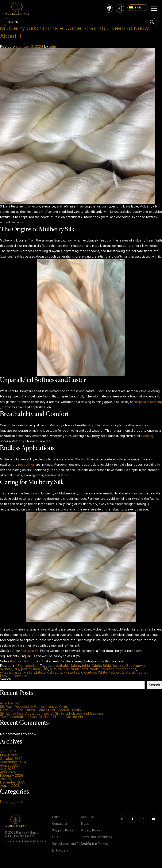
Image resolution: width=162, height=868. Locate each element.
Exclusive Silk (30, 652)
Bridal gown (135, 667)
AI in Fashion (10, 704)
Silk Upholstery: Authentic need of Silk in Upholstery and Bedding (51, 714)
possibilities (26, 465)
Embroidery (60, 851)
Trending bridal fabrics (118, 670)
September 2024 (13, 763)
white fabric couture (80, 674)
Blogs (85, 824)
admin (54, 48)
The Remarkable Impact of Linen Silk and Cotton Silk (42, 718)
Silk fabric (72, 670)
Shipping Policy (63, 831)
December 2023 (13, 783)
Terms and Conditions (96, 838)
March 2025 (10, 756)
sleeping (147, 437)
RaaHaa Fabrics (21, 662)
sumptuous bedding (148, 403)
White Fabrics (109, 674)
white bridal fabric (48, 674)
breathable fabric (66, 667)
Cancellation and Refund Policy (74, 845)
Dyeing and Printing (95, 845)
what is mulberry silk (16, 674)
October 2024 (11, 760)
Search (5, 680)
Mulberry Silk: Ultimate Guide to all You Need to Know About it (80, 33)
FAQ (55, 838)
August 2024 (10, 766)
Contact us (60, 824)
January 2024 (11, 780)
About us (87, 818)
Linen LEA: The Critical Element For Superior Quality (41, 711)
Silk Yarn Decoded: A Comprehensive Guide (34, 708)
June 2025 (8, 753)
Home (56, 818)
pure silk (56, 670)
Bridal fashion (113, 667)
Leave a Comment (14, 677)
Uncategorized (28, 667)
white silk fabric (134, 674)
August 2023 (10, 787)
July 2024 (8, 770)
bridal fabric (91, 667)
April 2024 (8, 773)
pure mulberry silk (35, 670)
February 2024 (11, 777)
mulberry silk (10, 670)
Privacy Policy (91, 831)
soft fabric (90, 670)
